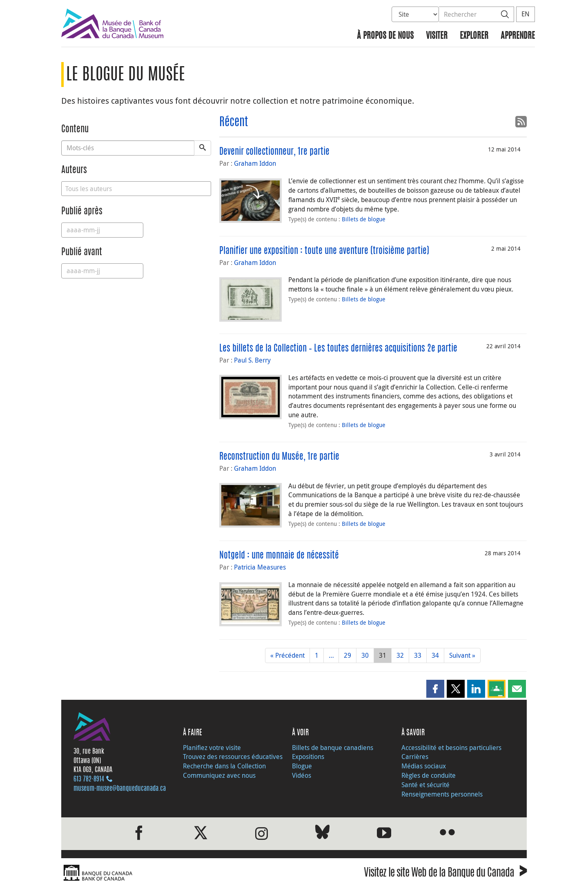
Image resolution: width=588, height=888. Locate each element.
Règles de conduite (429, 775)
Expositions (308, 757)
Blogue (302, 766)
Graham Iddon (255, 163)
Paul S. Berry (252, 360)
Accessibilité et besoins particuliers (451, 748)
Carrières (415, 757)
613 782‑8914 (89, 779)
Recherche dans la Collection (224, 766)
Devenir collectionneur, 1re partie (274, 152)
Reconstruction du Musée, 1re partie (279, 457)
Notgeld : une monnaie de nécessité (279, 556)
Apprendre (518, 36)
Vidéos (302, 775)
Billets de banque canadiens (333, 748)
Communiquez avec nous (219, 775)
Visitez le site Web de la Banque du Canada (445, 874)
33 (418, 655)
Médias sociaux (424, 766)
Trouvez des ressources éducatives (233, 757)
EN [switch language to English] (526, 14)
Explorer (474, 36)
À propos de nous (385, 36)
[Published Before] (102, 271)
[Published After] (102, 230)
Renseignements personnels (442, 794)
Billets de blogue (364, 219)
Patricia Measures (260, 567)
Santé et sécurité (425, 785)
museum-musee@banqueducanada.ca (120, 789)
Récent (234, 123)
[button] (435, 689)
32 (400, 655)
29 (347, 655)
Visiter (437, 36)
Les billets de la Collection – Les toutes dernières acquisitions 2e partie (338, 349)
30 (365, 655)
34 (435, 655)
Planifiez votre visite (212, 748)
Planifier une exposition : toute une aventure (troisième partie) (324, 251)
